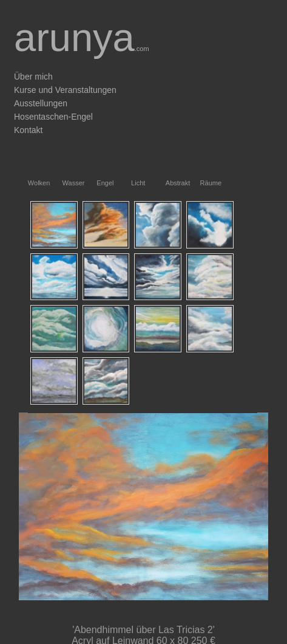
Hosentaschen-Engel (53, 117)
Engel (99, 183)
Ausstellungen (41, 103)
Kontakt (28, 130)
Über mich (33, 77)
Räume (203, 183)
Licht (134, 183)
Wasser (65, 183)
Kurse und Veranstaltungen (65, 90)
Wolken (31, 183)
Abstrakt (168, 183)
